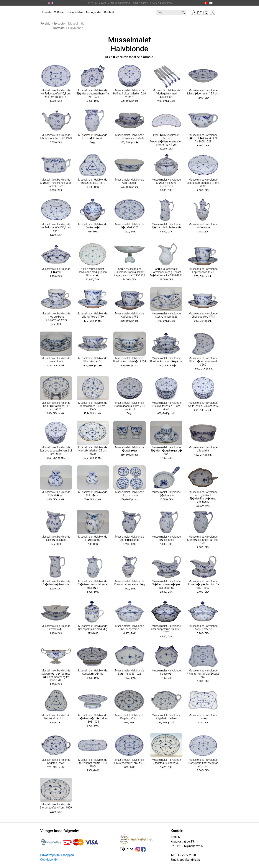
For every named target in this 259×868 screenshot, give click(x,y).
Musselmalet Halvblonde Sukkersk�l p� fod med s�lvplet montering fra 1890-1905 (56, 675)
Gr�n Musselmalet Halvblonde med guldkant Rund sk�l (93, 272)
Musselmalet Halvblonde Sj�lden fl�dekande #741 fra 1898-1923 (203, 138)
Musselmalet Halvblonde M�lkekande (166, 538)
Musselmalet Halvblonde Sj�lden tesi (166, 494)
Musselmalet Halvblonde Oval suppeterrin (129, 628)
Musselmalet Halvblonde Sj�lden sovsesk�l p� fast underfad (166, 585)
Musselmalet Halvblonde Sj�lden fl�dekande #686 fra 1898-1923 (56, 183)
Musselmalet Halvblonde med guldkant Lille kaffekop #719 (56, 317)
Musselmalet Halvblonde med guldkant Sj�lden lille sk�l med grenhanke (203, 497)
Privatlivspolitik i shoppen (57, 855)
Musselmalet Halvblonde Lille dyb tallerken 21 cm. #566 (166, 406)
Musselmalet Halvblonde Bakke (203, 717)
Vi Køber (59, 12)
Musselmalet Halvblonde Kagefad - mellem (166, 717)
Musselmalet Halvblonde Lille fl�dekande (56, 538)
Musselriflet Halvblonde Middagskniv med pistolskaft (166, 94)
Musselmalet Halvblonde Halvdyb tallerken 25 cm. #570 (93, 451)
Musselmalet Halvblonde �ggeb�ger (129, 449)
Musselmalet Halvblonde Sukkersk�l (93, 226)
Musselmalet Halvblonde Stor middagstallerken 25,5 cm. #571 (129, 406)
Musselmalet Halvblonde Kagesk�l (166, 672)
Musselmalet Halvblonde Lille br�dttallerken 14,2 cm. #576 (56, 406)
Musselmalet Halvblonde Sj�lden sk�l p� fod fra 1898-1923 (93, 718)
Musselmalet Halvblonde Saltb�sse (93, 494)
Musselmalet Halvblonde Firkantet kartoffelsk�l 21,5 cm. (203, 674)
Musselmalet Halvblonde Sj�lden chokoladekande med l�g (93, 585)
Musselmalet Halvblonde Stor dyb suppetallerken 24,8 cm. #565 (56, 451)
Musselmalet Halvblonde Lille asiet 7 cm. (129, 494)
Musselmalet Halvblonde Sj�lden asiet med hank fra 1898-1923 (93, 94)
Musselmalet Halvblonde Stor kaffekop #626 (166, 315)
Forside (47, 12)
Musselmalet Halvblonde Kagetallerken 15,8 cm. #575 (93, 406)
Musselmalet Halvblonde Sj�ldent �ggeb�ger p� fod (166, 451)
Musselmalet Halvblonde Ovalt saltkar (129, 181)
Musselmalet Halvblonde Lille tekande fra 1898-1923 (56, 137)
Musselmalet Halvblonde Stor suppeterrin (203, 628)
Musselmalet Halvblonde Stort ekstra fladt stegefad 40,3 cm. (203, 763)
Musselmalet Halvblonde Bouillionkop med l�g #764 (166, 360)
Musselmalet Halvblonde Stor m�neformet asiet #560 (203, 361)
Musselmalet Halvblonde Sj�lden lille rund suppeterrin (166, 183)
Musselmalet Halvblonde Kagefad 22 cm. (129, 717)
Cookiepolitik (49, 860)
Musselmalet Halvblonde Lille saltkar (203, 449)
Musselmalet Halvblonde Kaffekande (203, 226)
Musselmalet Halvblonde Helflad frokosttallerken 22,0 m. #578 (129, 94)
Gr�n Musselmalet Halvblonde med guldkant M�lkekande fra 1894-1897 (166, 272)
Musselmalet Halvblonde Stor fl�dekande (129, 538)
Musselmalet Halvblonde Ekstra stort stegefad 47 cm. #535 (203, 183)
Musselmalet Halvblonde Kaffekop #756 (129, 315)
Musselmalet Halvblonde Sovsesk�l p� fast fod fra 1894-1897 (203, 585)
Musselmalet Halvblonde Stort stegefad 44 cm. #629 (56, 806)
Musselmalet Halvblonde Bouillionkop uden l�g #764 (130, 360)
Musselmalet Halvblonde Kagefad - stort (56, 761)
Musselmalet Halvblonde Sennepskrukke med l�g (93, 628)
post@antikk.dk (189, 860)
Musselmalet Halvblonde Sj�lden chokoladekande (166, 226)
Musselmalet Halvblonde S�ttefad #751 (129, 226)
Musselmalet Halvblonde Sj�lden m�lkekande (56, 583)
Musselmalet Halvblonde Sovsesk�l (56, 628)
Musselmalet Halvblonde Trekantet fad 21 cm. (93, 181)
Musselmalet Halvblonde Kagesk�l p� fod (93, 672)
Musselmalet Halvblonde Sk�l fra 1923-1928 (129, 672)
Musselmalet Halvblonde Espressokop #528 (203, 271)
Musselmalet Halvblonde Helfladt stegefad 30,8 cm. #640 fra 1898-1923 (56, 94)
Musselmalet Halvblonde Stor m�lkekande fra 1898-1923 (203, 540)
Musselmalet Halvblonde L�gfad (56, 271)
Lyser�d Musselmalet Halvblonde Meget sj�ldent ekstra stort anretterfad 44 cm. (166, 140)
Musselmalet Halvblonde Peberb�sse (56, 494)
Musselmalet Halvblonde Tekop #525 (56, 360)
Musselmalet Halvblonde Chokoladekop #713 (203, 315)
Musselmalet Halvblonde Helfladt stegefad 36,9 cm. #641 (56, 228)
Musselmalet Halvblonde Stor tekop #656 (93, 360)
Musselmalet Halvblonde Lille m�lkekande (93, 137)
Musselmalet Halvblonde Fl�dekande (93, 538)
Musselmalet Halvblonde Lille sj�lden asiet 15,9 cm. (203, 92)
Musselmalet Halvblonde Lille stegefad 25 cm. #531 (129, 761)
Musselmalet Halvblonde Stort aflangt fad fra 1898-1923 (93, 763)
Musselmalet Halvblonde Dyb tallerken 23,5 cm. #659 (203, 404)
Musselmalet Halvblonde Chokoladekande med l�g (129, 583)
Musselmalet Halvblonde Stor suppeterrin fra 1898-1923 (166, 629)
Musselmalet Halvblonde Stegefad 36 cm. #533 (166, 761)
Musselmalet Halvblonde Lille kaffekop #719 (93, 315)
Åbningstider (93, 12)
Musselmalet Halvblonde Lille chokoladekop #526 (129, 137)
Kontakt (109, 12)
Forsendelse (75, 12)
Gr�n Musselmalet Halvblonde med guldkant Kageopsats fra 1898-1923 (129, 272)
